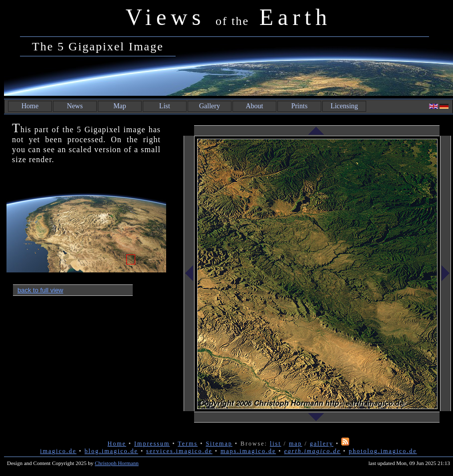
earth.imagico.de (312, 451)
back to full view (40, 290)
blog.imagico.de (112, 451)
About (255, 106)
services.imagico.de (179, 451)
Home (30, 106)
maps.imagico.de (248, 451)
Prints (300, 106)
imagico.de (58, 451)
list (276, 444)
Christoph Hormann (117, 463)
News (75, 106)
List (165, 106)
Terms (188, 444)
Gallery (210, 106)
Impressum (152, 444)
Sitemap (219, 444)
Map (120, 106)
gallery (322, 444)
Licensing (344, 106)
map (296, 444)
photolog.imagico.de (383, 451)
